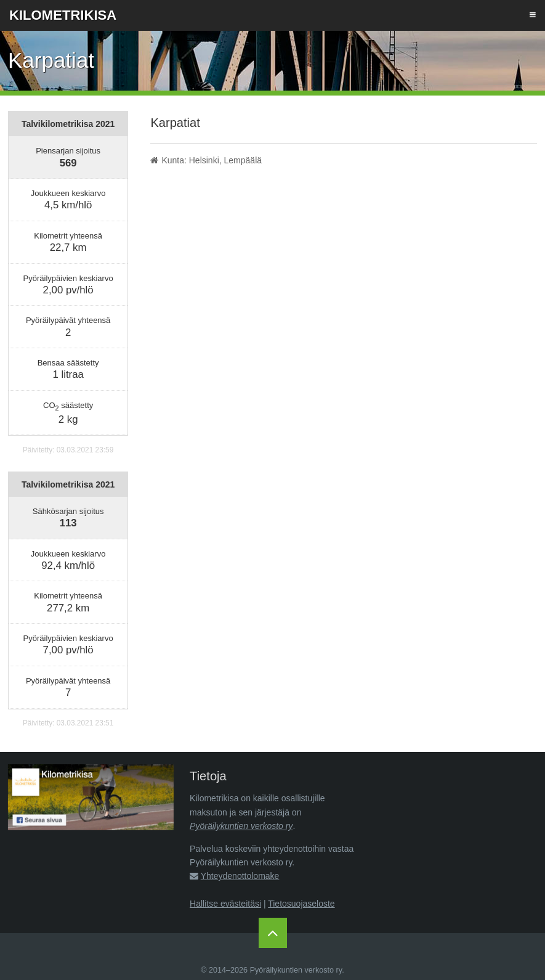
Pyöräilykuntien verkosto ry (241, 826)
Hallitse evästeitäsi (225, 904)
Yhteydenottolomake (240, 876)
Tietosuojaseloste (301, 904)
